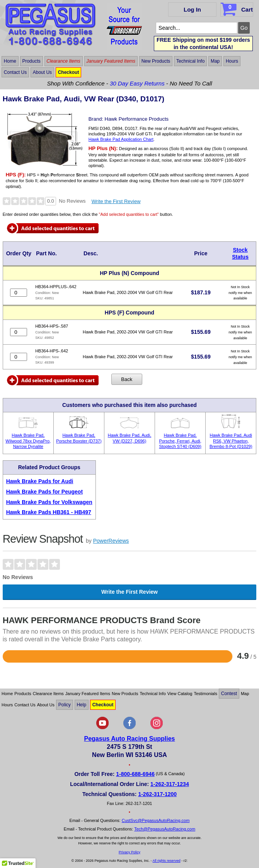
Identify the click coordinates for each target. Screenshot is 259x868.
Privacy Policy (129, 852)
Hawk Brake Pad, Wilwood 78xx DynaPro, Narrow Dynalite (28, 441)
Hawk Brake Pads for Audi (40, 481)
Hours (232, 61)
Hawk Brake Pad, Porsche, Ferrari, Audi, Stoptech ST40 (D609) (180, 441)
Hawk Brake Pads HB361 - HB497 (49, 512)
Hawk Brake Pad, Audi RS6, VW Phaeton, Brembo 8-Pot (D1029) (231, 441)
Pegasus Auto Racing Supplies (129, 739)
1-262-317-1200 (157, 794)
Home (10, 61)
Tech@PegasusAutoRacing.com (165, 829)
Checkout (69, 72)
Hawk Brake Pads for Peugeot (44, 492)
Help (81, 705)
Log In (192, 9)
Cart (238, 8)
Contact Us (15, 72)
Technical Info (190, 61)
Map (215, 61)
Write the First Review (116, 201)
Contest (229, 694)
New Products (156, 61)
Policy (65, 705)
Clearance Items (63, 61)
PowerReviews (111, 541)
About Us (42, 72)
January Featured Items (111, 61)
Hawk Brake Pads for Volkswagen (49, 502)
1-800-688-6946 (135, 774)
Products (31, 61)
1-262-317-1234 (170, 784)
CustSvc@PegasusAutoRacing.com (156, 820)
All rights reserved (167, 861)
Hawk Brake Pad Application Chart (121, 139)
